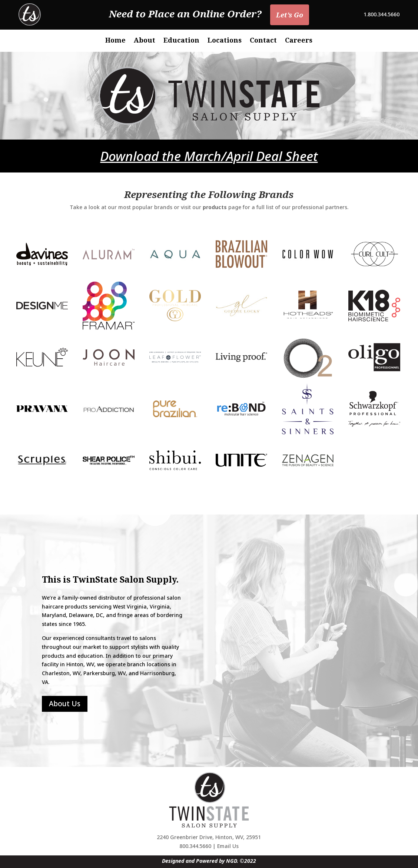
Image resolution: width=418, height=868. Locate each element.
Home (115, 41)
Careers (299, 41)
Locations (225, 41)
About (145, 41)
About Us (65, 704)
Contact (263, 41)
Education (181, 41)
